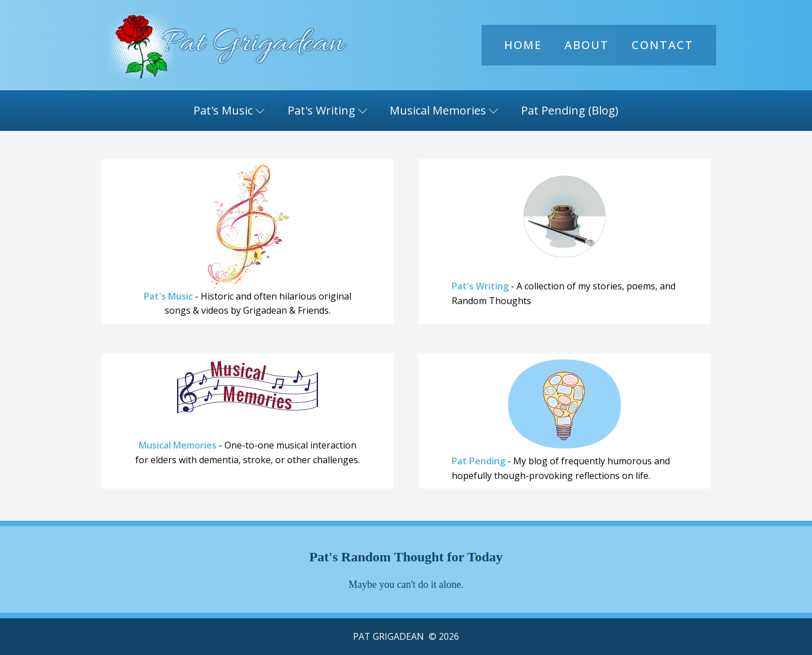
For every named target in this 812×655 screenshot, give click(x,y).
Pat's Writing (328, 110)
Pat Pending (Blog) (570, 110)
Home (523, 45)
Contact (663, 45)
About (587, 45)
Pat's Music (229, 110)
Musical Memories (444, 110)
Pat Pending (478, 461)
